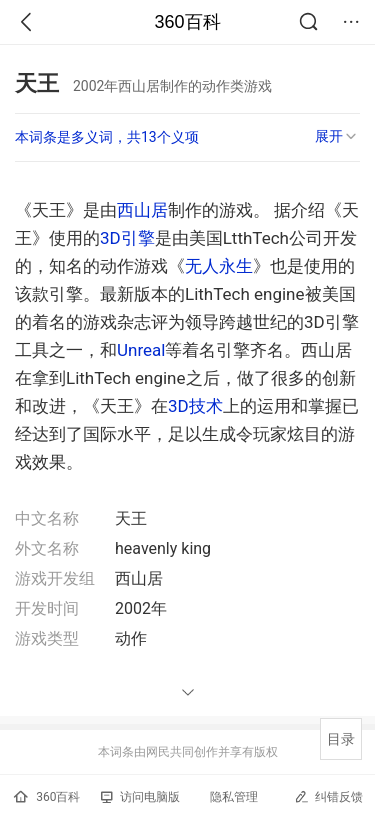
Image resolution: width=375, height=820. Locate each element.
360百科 (187, 22)
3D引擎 (127, 238)
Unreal (141, 350)
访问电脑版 (140, 797)
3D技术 (195, 406)
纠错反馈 (328, 796)
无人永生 (219, 266)
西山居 (142, 210)
